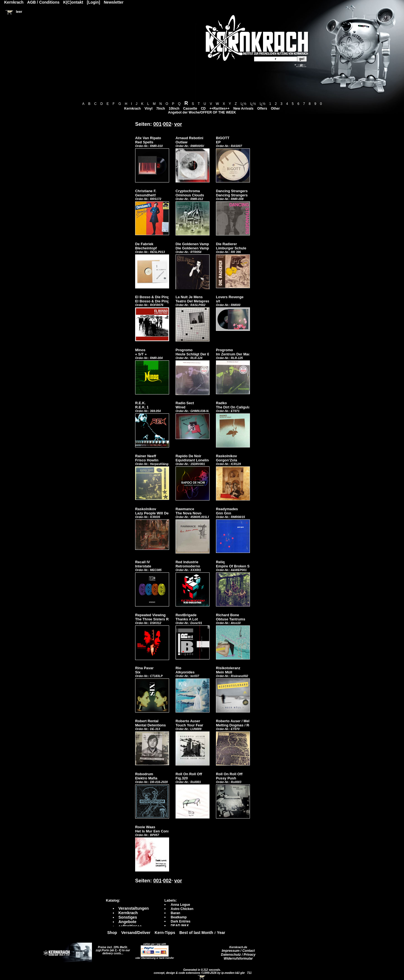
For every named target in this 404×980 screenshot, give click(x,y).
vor (178, 124)
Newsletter (114, 2)
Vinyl (149, 109)
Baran (176, 913)
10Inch (174, 109)
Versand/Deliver (136, 933)
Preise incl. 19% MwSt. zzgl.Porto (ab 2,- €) (112, 949)
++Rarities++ (220, 109)
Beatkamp (179, 917)
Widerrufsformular (238, 959)
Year (221, 933)
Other (275, 109)
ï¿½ (243, 104)
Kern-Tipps (165, 933)
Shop (112, 933)
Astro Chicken (182, 909)
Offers (262, 109)
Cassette (190, 109)
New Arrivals (243, 109)
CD (203, 109)
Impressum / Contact (238, 951)
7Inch (161, 109)
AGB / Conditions (43, 2)
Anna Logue (180, 905)
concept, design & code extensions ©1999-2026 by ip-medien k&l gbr (200, 973)
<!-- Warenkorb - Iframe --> (202, 977)
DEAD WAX (180, 926)
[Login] (93, 2)
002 (167, 124)
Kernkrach (132, 109)
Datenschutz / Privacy (238, 955)
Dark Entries (181, 921)
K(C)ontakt (73, 2)
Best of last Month (196, 933)
